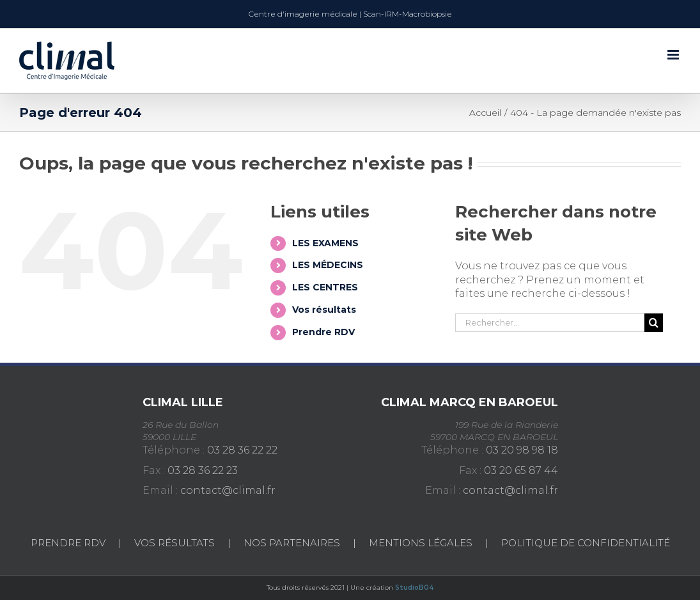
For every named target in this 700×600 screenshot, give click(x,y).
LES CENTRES (325, 287)
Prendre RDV (323, 332)
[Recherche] (654, 323)
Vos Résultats (175, 543)
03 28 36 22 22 (242, 450)
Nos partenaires (292, 543)
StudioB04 (415, 588)
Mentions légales (421, 543)
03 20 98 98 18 (522, 450)
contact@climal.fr (228, 490)
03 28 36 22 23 (203, 470)
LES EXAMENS (325, 243)
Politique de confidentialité (586, 543)
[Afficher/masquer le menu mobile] (674, 55)
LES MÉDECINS (328, 265)
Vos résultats (324, 310)
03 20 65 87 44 (521, 470)
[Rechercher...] (550, 323)
